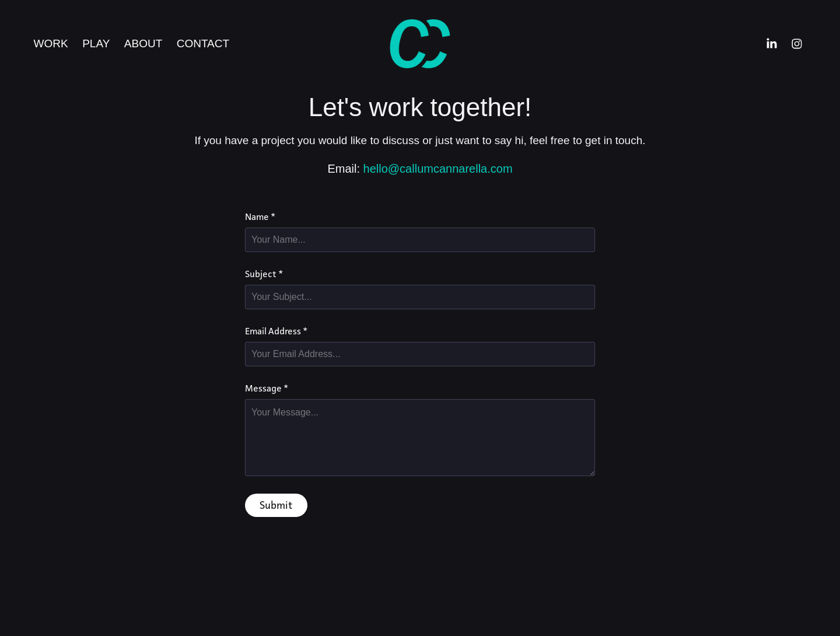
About (143, 43)
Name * (260, 217)
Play (96, 43)
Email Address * (276, 331)
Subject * (264, 274)
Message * (267, 389)
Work (51, 43)
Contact (203, 43)
